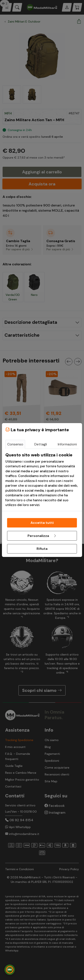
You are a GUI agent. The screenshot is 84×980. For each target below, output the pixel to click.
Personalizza (42, 536)
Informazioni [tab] (67, 444)
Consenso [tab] (15, 444)
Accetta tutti (42, 523)
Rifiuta (42, 549)
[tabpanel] (42, 480)
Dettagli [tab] (41, 444)
